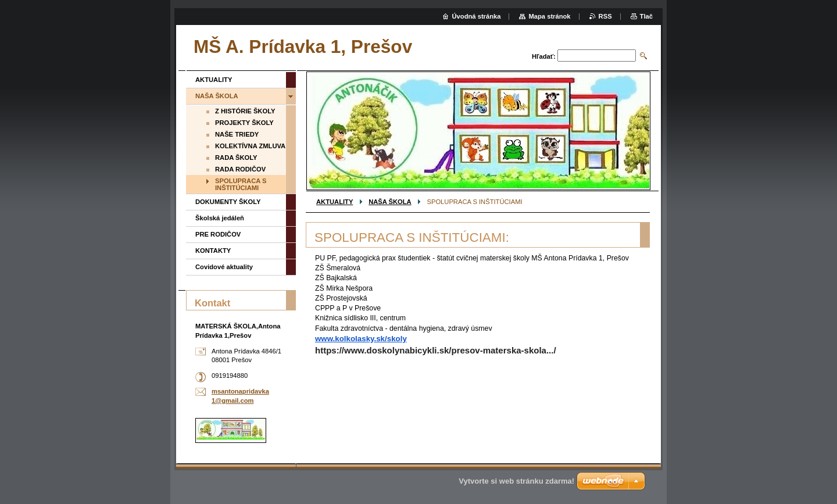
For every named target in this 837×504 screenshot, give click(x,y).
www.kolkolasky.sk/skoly (361, 339)
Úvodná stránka (477, 16)
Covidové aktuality (224, 267)
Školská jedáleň (220, 218)
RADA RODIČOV (240, 169)
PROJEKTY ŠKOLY (244, 123)
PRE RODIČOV (218, 234)
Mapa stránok (549, 16)
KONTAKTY (213, 251)
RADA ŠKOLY (236, 158)
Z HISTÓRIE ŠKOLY (245, 111)
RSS (605, 16)
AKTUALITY (335, 202)
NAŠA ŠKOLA (390, 202)
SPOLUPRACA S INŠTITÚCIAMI (241, 184)
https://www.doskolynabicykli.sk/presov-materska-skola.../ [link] (436, 350)
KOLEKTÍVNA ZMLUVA (250, 146)
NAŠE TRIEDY (237, 134)
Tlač (646, 16)
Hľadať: (544, 56)
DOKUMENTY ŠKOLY (228, 202)
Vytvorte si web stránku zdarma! (516, 481)
